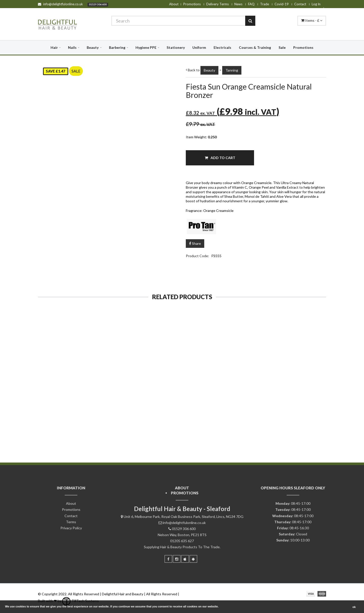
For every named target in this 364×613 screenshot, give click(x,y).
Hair (54, 47)
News (238, 4)
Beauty (93, 47)
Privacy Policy (71, 528)
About (174, 4)
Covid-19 (282, 4)
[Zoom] (169, 194)
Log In (316, 4)
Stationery (176, 47)
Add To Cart (220, 158)
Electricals (222, 47)
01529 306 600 (98, 4)
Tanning (232, 70)
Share (195, 243)
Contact (300, 4)
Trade (265, 4)
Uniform (199, 47)
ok (354, 607)
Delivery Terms (218, 4)
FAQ (251, 4)
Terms (71, 522)
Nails (72, 47)
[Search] (183, 21)
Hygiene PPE (146, 47)
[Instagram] (177, 559)
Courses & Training (255, 47)
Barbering (117, 47)
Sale (282, 47)
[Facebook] (168, 559)
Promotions (192, 4)
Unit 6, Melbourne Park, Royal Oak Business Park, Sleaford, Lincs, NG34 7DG (184, 517)
